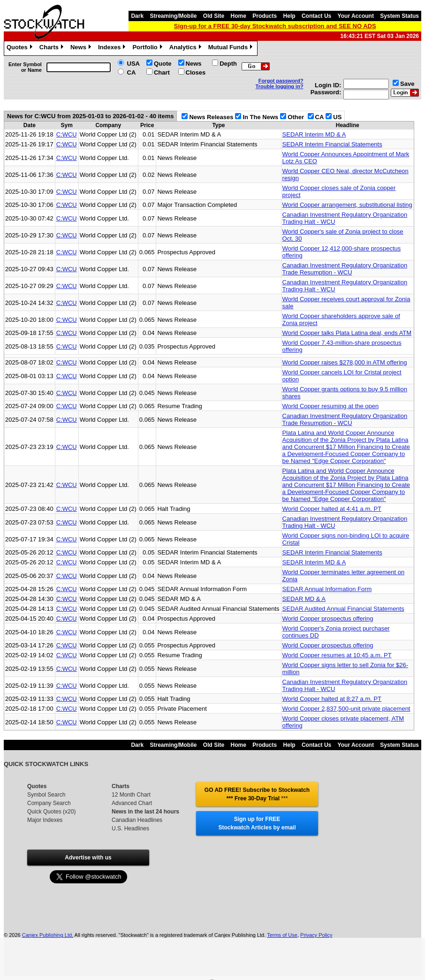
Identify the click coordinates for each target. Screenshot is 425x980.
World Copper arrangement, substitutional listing (347, 205)
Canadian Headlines (137, 820)
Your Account (356, 16)
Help (289, 16)
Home (239, 16)
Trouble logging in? (280, 86)
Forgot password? (281, 81)
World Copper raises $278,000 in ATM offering (345, 362)
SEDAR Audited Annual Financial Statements (343, 609)
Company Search (49, 803)
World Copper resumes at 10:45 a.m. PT (337, 655)
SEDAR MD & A (304, 599)
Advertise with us (88, 858)
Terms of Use (282, 935)
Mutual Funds (232, 48)
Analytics (186, 48)
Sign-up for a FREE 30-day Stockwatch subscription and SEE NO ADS (275, 26)
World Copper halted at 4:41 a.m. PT (332, 509)
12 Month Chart (131, 795)
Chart (162, 72)
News (82, 48)
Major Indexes (45, 820)
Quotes (21, 48)
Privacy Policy (316, 935)
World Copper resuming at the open (331, 406)
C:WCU (67, 134)
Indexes (113, 48)
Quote (163, 64)
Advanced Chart (132, 803)
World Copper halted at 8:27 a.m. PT (332, 699)
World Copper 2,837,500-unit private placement (346, 709)
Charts (53, 48)
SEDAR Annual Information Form (327, 589)
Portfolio (148, 48)
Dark (137, 16)
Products (265, 16)
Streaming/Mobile (173, 16)
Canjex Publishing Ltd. (48, 935)
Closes (196, 72)
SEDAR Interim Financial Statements (332, 144)
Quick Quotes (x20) (51, 812)
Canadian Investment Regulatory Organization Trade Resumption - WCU (345, 269)
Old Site (214, 16)
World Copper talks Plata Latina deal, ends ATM (347, 333)
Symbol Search (46, 795)
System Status (399, 16)
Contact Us (316, 16)
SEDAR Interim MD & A (314, 134)
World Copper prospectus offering (328, 619)
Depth (228, 64)
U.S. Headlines (130, 828)
